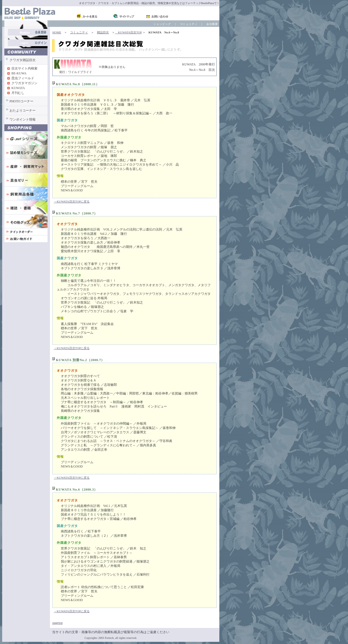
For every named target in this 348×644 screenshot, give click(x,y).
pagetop (58, 623)
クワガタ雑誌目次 (23, 60)
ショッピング (162, 24)
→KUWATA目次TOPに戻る (72, 201)
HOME (57, 32)
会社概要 (212, 24)
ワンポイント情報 (23, 119)
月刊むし (18, 93)
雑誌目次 (103, 32)
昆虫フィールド (23, 78)
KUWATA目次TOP (128, 32)
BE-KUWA (19, 73)
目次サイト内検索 (24, 68)
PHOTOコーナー (21, 101)
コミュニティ (189, 24)
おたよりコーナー (23, 111)
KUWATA (18, 88)
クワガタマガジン (24, 83)
